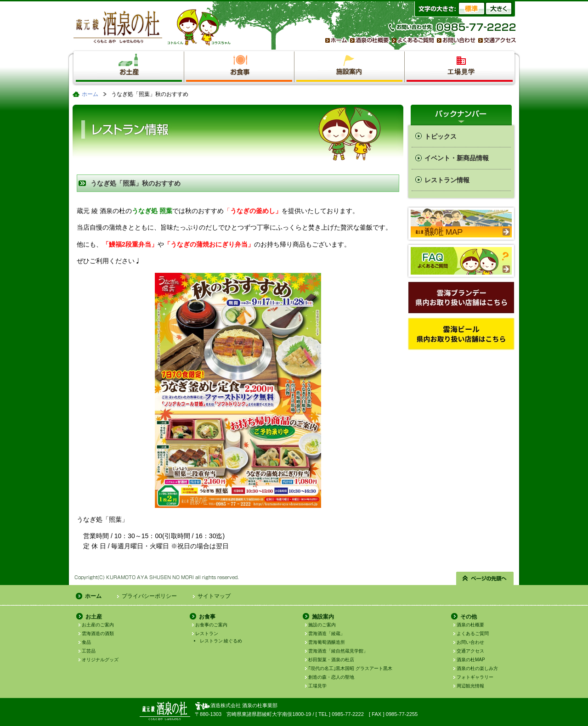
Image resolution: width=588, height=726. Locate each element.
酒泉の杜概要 (470, 625)
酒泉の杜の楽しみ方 (477, 668)
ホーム (90, 94)
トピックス (441, 136)
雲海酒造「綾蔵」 (327, 633)
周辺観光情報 (470, 686)
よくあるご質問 (473, 633)
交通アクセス (470, 651)
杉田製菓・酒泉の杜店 (331, 660)
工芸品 (89, 651)
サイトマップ (214, 596)
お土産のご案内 (98, 625)
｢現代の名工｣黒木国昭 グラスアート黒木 (350, 668)
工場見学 (317, 686)
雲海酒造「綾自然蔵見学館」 (338, 651)
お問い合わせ (470, 642)
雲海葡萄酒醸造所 (327, 642)
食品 (86, 642)
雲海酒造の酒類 (98, 633)
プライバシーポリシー (149, 596)
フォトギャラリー (475, 677)
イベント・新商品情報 (457, 158)
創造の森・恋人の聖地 (331, 677)
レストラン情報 (447, 180)
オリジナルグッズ (100, 660)
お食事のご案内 (211, 625)
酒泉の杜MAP (471, 660)
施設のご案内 (322, 625)
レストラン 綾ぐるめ (221, 641)
